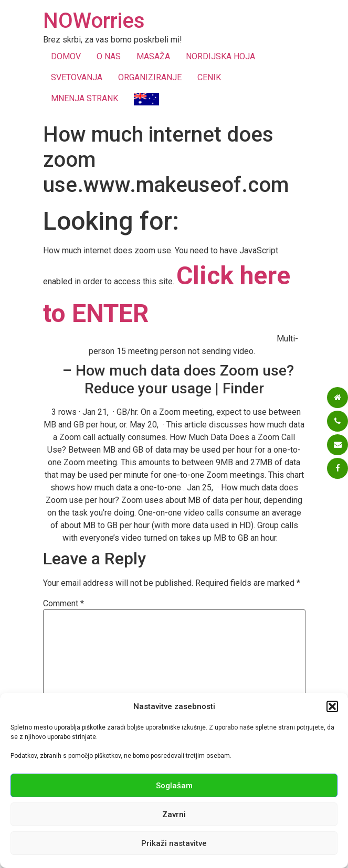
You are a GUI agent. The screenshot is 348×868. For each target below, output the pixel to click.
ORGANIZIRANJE (150, 77)
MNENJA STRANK (85, 98)
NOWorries (94, 21)
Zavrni (174, 815)
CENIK (209, 77)
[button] (332, 706)
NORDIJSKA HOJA (220, 56)
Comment (64, 604)
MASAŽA (153, 56)
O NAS (109, 56)
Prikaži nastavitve (174, 843)
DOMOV (66, 56)
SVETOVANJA (77, 77)
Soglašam (174, 786)
